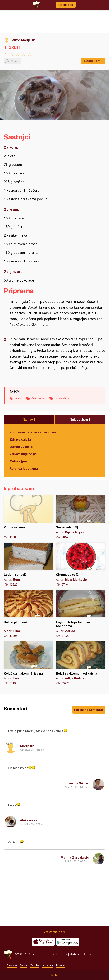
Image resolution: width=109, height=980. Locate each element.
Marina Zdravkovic (75, 857)
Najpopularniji (80, 419)
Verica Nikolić (79, 783)
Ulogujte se (66, 5)
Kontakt (88, 954)
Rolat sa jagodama (24, 468)
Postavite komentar (89, 710)
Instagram (47, 965)
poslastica (62, 398)
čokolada (38, 398)
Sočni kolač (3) (81, 517)
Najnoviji (29, 419)
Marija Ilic (28, 40)
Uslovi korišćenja (58, 954)
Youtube (34, 965)
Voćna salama (28, 517)
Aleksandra (29, 820)
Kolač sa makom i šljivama (28, 663)
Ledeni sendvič (28, 565)
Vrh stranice (53, 932)
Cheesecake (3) (81, 565)
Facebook (12, 965)
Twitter (24, 965)
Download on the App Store (43, 942)
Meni (54, 975)
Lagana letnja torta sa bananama (81, 614)
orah (18, 398)
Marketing (75, 954)
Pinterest (61, 965)
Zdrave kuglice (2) (23, 454)
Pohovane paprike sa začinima (33, 432)
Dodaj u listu (93, 61)
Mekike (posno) (21, 461)
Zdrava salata (20, 439)
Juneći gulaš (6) (21, 447)
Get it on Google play (68, 942)
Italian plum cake (28, 614)
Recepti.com (8, 954)
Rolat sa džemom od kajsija (81, 663)
